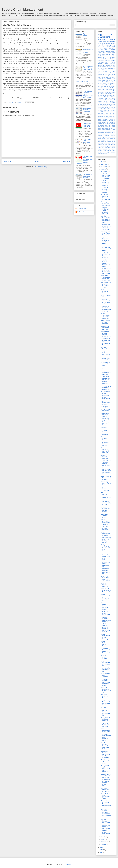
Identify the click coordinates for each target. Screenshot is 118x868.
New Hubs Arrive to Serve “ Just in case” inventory (106, 190)
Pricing (106, 98)
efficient (99, 122)
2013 (101, 847)
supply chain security (110, 146)
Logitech (100, 97)
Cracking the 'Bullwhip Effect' (105, 516)
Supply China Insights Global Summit (106, 109)
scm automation (102, 142)
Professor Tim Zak (83, 212)
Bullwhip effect (111, 53)
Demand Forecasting (104, 45)
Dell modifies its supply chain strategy (88, 176)
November (104, 167)
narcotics (113, 136)
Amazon (113, 68)
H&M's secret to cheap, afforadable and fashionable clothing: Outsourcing (84, 160)
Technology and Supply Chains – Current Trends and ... (106, 227)
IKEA (114, 56)
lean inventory (110, 133)
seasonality (100, 143)
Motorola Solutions (110, 97)
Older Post (66, 162)
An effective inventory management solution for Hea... (105, 682)
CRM (103, 71)
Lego (114, 95)
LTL (111, 94)
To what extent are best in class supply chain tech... (105, 450)
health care (102, 47)
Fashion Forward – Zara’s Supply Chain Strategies (88, 68)
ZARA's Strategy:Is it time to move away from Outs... (105, 557)
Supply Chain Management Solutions (106, 107)
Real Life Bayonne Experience (105, 585)
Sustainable (100, 110)
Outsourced (104, 384)
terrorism (100, 149)
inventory (102, 39)
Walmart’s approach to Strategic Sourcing (105, 430)
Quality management (108, 100)
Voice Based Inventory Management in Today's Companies (105, 754)
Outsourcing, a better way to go (105, 572)
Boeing (114, 70)
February (104, 842)
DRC (109, 74)
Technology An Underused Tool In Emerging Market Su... (105, 211)
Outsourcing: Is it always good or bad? (106, 483)
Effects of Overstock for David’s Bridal (105, 730)
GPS (110, 54)
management (106, 134)
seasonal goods (111, 142)
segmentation (107, 143)
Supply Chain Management (22, 10)
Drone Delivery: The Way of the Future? (106, 503)
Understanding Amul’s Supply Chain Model (87, 125)
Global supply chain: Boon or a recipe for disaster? (106, 379)
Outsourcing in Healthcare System (105, 415)
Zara (104, 115)
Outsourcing (100, 98)
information (112, 50)
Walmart (113, 62)
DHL (103, 74)
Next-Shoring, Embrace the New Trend (105, 528)
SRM (105, 104)
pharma (105, 137)
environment (110, 124)
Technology (111, 40)
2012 (101, 850)
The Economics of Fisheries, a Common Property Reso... (106, 783)
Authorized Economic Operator (105, 70)
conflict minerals (103, 119)
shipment (113, 143)
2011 (99, 68)
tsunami (109, 151)
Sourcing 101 (105, 407)
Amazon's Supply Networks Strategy (88, 51)
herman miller (101, 130)
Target (105, 110)
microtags (100, 136)
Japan (111, 89)
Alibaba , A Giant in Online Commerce (106, 322)
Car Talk (108, 71)
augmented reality (102, 116)
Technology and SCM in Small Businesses (105, 233)
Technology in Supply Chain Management (105, 204)
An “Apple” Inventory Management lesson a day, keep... (105, 606)
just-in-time (109, 131)
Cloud (99, 54)
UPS (114, 110)
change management (103, 118)
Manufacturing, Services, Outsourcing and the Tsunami (105, 422)
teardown (113, 148)
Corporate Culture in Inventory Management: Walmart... (106, 629)
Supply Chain (104, 62)
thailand (105, 149)
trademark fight (102, 151)
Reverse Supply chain (103, 103)
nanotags (107, 136)
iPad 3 (110, 130)
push (99, 140)
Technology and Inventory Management (105, 827)
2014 (101, 162)
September (104, 172)
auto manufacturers (111, 116)
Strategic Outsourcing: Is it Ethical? (106, 373)
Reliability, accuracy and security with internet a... (105, 183)
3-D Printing (104, 68)
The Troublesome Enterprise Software (106, 291)
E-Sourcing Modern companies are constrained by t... (106, 496)
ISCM (104, 83)
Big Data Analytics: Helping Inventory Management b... (105, 711)
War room (112, 113)
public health (110, 139)
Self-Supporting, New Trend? (105, 410)
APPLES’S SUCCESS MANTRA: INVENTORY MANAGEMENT (106, 813)
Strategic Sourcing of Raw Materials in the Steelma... (106, 548)
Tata (108, 110)
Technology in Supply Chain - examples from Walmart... (106, 309)
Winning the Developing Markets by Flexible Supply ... (106, 804)
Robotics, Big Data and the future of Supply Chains (106, 255)
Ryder (110, 103)
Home (37, 162)
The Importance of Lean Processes (105, 439)
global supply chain (106, 127)
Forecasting (105, 54)
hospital (106, 130)
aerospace (109, 115)
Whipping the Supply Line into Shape (105, 725)
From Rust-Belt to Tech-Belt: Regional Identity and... (106, 463)
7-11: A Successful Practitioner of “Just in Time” (106, 522)
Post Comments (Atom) (40, 167)
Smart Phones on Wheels (106, 296)
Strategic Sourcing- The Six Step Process (106, 509)
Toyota (111, 110)
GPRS (111, 79)
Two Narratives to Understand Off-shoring (106, 388)
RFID (114, 45)
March (103, 839)
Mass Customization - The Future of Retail (106, 248)
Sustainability (111, 48)
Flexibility (104, 79)
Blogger (69, 864)
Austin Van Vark (82, 209)
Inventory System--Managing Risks (104, 644)
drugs (106, 64)
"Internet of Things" (104, 348)
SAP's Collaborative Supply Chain (105, 489)
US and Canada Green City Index (106, 112)
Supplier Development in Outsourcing (106, 534)
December (104, 164)
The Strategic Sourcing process (105, 444)
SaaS (99, 62)
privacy (99, 139)
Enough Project (105, 77)
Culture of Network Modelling (104, 457)
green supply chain (110, 128)
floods (106, 125)
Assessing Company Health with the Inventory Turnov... (106, 620)
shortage (100, 145)
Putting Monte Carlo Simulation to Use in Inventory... (105, 769)
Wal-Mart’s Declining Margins (104, 696)
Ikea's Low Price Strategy (83, 82)
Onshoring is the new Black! (106, 359)
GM (108, 79)
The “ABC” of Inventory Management (105, 613)
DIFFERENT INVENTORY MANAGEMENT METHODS (106, 690)
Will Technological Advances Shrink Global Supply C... (106, 285)
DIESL (106, 74)
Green (99, 82)
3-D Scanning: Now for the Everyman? (105, 328)
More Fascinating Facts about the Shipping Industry (106, 540)
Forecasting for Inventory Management (105, 397)
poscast (113, 137)
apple (106, 50)
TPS (109, 62)
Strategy (113, 104)
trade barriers (112, 149)
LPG (109, 94)
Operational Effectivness (106, 57)
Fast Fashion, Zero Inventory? (105, 761)
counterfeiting (101, 121)
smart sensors (107, 67)
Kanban (113, 91)
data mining (107, 121)
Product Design (110, 41)
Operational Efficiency (104, 59)
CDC (99, 71)
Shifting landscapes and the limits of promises (105, 354)
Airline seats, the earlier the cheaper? (106, 719)
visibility (113, 67)
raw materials (112, 140)
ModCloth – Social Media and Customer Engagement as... (106, 219)
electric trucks (106, 122)
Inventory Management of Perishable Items (105, 663)
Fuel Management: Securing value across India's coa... (106, 471)
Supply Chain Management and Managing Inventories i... (106, 703)
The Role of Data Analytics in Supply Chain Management (106, 271)
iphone (103, 131)
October (104, 169)
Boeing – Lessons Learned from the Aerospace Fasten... (106, 746)
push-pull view (104, 140)
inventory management (104, 51)
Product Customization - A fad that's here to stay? (106, 316)
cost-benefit (112, 119)
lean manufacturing (108, 43)
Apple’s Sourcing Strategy (106, 392)
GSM (114, 79)
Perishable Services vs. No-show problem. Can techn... (105, 263)
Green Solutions (106, 82)
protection (104, 139)
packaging (100, 137)
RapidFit (100, 101)
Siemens (108, 104)
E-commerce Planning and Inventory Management (105, 651)
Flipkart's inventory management (87, 35)
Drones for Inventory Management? (106, 832)
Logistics (101, 41)
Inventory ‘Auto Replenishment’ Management (106, 590)
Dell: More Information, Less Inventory (106, 790)
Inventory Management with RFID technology (105, 637)
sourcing (110, 145)
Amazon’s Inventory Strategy (104, 657)
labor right (104, 133)
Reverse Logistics (111, 61)
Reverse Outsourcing (109, 101)
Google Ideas (105, 80)
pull (114, 139)
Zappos (99, 115)
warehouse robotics (102, 154)
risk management (108, 65)
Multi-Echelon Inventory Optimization (87, 110)
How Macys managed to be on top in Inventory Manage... (106, 737)
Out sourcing (105, 434)
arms (114, 115)
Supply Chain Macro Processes (106, 106)
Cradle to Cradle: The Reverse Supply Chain (106, 776)
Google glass (112, 80)
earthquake (113, 121)
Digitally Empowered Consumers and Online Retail (105, 240)
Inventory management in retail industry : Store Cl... (106, 597)
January (104, 844)
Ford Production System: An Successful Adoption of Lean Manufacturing (88, 94)
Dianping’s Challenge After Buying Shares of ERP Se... (106, 302)
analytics (100, 50)
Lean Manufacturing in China (106, 403)
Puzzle (110, 98)
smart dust (105, 145)
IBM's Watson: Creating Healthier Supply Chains (106, 334)
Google (99, 80)
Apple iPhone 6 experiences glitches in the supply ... (106, 796)
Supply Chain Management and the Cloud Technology (106, 176)
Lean (105, 48)
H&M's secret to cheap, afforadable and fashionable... (105, 565)
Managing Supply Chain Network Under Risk (106, 478)
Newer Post (7, 162)
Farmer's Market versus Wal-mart (106, 670)
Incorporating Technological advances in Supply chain (105, 278)
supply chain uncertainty (104, 148)
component (113, 118)
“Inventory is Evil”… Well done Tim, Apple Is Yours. (106, 578)
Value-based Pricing (103, 113)
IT (107, 83)
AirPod (109, 68)
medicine (113, 134)
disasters (100, 64)
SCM (99, 43)
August (103, 837)
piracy (109, 137)
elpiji (106, 124)
